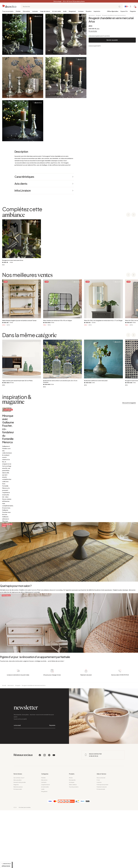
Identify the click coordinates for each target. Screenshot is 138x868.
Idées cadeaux (73, 842)
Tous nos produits (8, 11)
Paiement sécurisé (102, 845)
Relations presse (18, 845)
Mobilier (18, 11)
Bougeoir (98, 15)
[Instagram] (45, 814)
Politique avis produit (102, 842)
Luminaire (35, 11)
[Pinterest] (49, 814)
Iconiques (72, 840)
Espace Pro (124, 11)
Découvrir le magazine (129, 403)
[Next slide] (134, 215)
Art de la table (57, 11)
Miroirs (71, 835)
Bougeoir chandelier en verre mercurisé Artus (114, 15)
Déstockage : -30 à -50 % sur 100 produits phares (69, 1)
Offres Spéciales (113, 11)
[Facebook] (40, 814)
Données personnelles (25, 865)
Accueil (4, 753)
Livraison (99, 840)
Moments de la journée (20, 840)
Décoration (26, 11)
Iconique (81, 11)
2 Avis (98, 29)
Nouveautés (72, 838)
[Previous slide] (128, 215)
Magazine (133, 11)
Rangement (72, 11)
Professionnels (18, 847)
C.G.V (15, 865)
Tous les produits (74, 845)
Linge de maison (45, 11)
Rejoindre (52, 788)
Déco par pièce (17, 838)
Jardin (65, 11)
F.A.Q (98, 838)
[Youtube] (54, 814)
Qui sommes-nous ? (19, 835)
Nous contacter (101, 835)
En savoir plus (93, 31)
